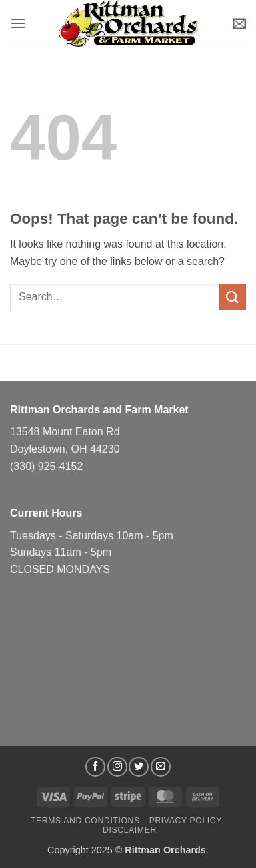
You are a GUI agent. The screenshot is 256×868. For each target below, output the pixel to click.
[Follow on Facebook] (95, 767)
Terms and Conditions (85, 821)
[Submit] (233, 297)
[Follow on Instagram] (117, 767)
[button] (18, 23)
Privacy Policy (186, 821)
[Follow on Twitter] (139, 767)
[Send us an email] (161, 767)
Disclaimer (130, 830)
